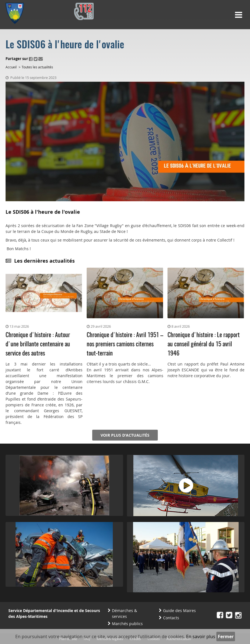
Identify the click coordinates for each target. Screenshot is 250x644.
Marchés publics (127, 624)
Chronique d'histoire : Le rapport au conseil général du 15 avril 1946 (204, 344)
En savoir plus (201, 636)
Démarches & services (124, 613)
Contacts (171, 618)
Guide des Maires (179, 611)
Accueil (11, 67)
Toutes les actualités (37, 67)
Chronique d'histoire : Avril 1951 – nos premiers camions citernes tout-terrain (125, 344)
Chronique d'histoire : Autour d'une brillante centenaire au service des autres (38, 344)
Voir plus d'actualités (125, 435)
